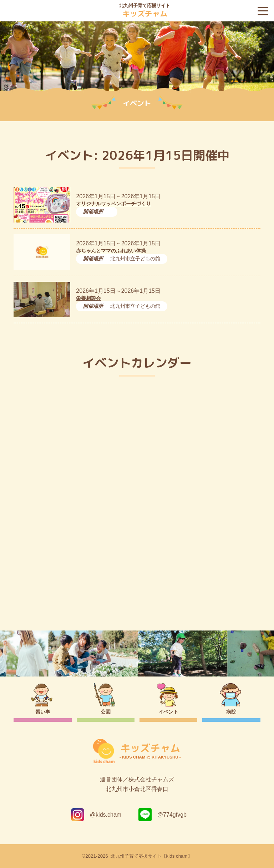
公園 (106, 712)
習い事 (43, 712)
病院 (231, 712)
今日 (249, 411)
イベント (168, 712)
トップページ (137, 596)
